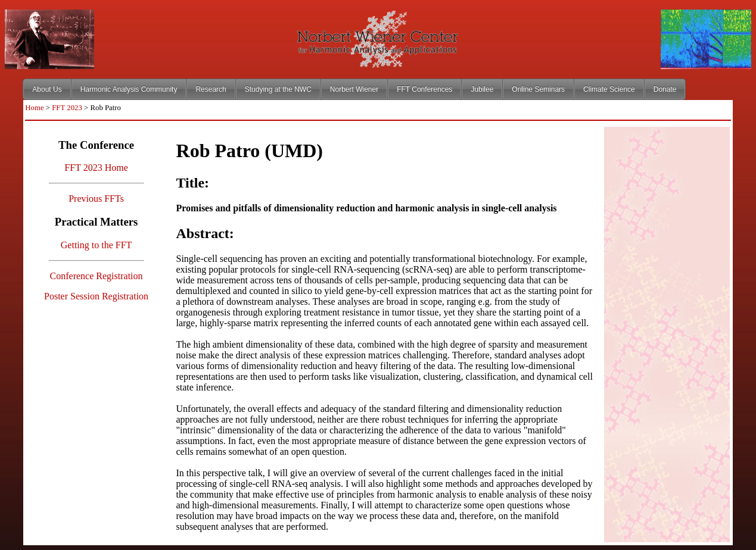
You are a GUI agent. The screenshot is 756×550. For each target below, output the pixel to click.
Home (34, 108)
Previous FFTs (96, 199)
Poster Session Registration (96, 296)
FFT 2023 (67, 108)
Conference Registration (97, 276)
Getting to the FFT (97, 245)
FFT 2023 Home (96, 168)
